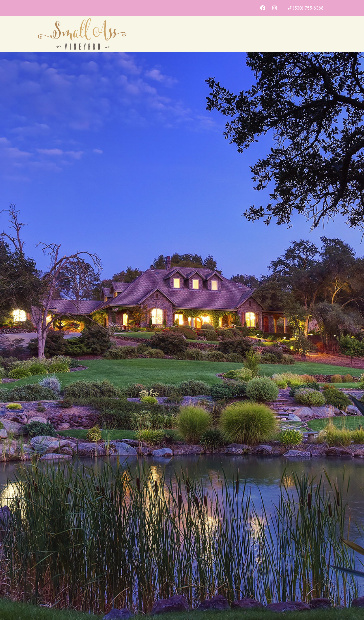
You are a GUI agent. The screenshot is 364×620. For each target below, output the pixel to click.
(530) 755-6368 (308, 8)
